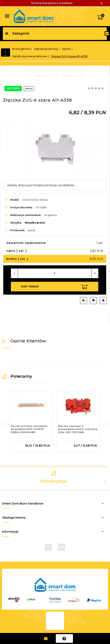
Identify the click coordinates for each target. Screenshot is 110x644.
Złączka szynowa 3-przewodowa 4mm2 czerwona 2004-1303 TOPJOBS (78, 429)
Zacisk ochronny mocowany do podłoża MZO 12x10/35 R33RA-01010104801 (29, 429)
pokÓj (32, 230)
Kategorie (17, 33)
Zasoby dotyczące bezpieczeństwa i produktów (41, 185)
